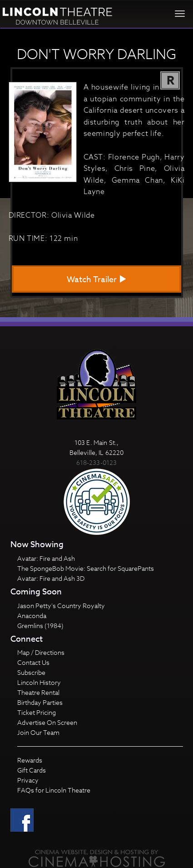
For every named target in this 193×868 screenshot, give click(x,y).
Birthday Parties (40, 702)
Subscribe (31, 672)
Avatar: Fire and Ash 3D (51, 578)
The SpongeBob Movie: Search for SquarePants (86, 568)
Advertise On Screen (47, 722)
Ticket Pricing (37, 712)
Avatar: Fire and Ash (46, 558)
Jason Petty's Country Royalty (61, 606)
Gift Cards (32, 770)
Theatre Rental (38, 692)
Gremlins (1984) (40, 626)
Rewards (30, 760)
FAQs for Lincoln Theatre (54, 790)
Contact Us (33, 662)
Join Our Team (38, 732)
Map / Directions (41, 652)
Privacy (28, 780)
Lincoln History (39, 682)
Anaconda (32, 616)
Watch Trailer (97, 280)
